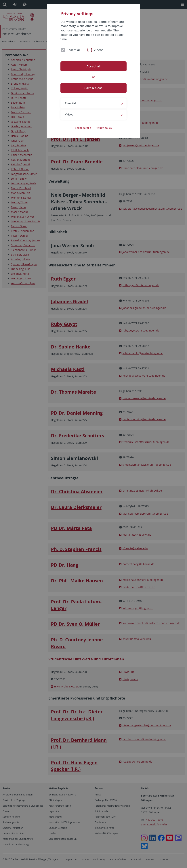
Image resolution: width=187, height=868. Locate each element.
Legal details (83, 128)
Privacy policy (103, 128)
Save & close (94, 88)
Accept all (93, 66)
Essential (73, 50)
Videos (99, 50)
